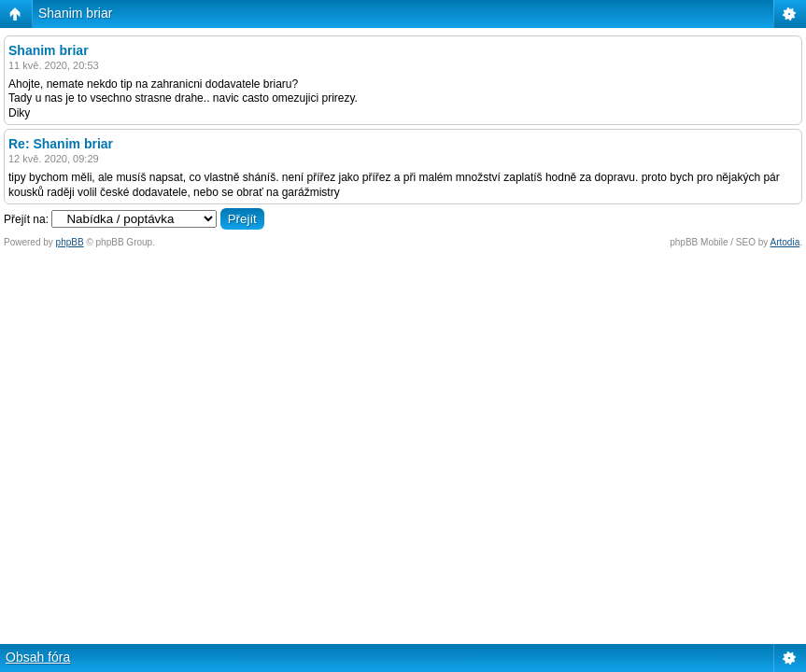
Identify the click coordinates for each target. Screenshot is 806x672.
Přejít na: (26, 219)
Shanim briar (75, 13)
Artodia (785, 242)
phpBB (70, 242)
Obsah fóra (38, 657)
